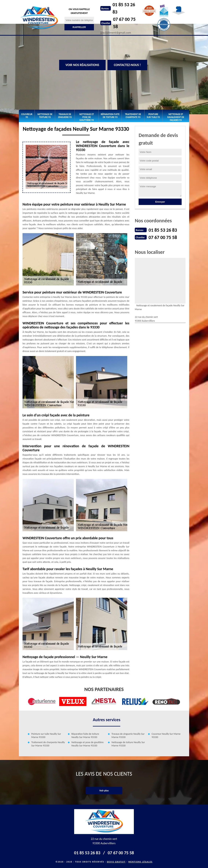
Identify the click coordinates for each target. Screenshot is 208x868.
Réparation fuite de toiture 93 (110, 116)
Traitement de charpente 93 (133, 116)
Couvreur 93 (27, 116)
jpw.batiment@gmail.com (116, 33)
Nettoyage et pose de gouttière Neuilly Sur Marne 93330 (88, 744)
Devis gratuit (116, 862)
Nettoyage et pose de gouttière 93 (87, 117)
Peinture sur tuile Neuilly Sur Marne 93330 (46, 736)
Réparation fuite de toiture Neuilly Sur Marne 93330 (85, 736)
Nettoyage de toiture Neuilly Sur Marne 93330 (128, 744)
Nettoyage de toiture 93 (45, 116)
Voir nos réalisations (82, 65)
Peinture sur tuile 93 (153, 116)
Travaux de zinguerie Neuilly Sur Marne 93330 (128, 736)
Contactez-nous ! (127, 65)
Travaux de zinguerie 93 (65, 116)
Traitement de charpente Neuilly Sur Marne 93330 (48, 744)
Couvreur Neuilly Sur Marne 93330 (166, 736)
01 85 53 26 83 (124, 8)
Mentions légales (140, 862)
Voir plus (104, 791)
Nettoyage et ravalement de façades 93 (176, 117)
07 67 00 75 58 (124, 23)
